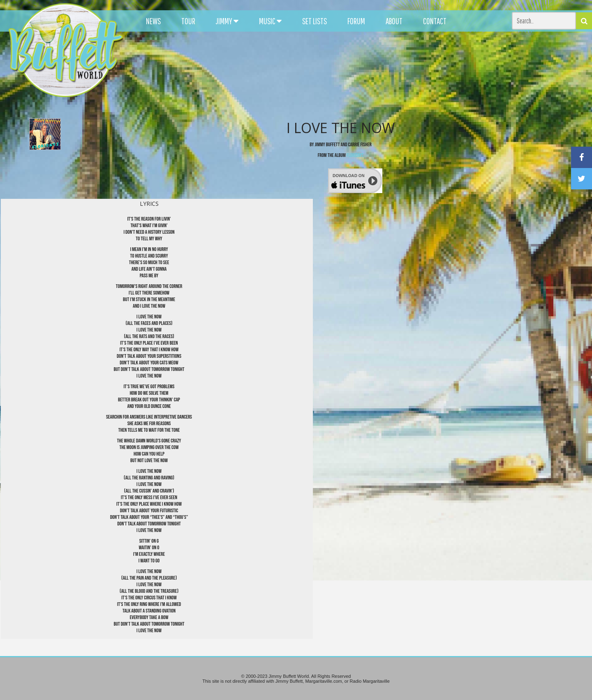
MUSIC (270, 21)
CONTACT (435, 21)
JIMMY (227, 21)
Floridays (355, 155)
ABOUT (394, 21)
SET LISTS (314, 21)
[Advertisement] (364, 74)
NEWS (153, 21)
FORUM (356, 21)
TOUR (188, 21)
